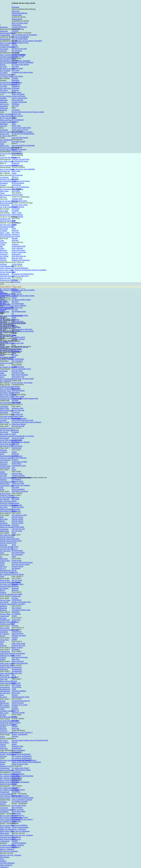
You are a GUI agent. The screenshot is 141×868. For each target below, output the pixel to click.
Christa (3, 244)
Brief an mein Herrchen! (9, 816)
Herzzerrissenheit (6, 203)
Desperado (4, 523)
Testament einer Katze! (8, 837)
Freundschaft (5, 792)
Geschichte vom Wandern (9, 505)
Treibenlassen (5, 652)
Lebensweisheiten (6, 794)
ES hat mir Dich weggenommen (11, 154)
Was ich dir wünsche (7, 169)
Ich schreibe (4, 602)
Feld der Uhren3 (6, 541)
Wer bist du (4, 432)
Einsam (3, 701)
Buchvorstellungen (7, 770)
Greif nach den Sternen (8, 157)
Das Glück (4, 507)
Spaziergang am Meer (8, 482)
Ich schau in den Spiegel (9, 84)
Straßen (3, 659)
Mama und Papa (6, 120)
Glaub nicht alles (6, 723)
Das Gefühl (4, 211)
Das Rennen (4, 588)
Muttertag (3, 110)
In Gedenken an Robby (8, 822)
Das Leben (4, 519)
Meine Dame (5, 408)
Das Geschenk (5, 71)
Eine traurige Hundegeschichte (11, 818)
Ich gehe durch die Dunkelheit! (11, 82)
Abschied (3, 260)
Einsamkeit (4, 106)
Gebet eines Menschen (8, 683)
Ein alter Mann (5, 614)
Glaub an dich (5, 561)
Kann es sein (5, 134)
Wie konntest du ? (6, 835)
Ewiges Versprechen (7, 272)
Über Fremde (5, 628)
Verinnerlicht (5, 205)
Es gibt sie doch (6, 136)
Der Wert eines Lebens (8, 225)
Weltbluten (4, 124)
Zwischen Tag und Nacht (9, 179)
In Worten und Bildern (8, 845)
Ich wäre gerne (5, 551)
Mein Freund (5, 422)
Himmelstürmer (6, 571)
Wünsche (3, 646)
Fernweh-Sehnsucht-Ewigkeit (10, 582)
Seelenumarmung (6, 227)
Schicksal (3, 51)
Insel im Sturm (5, 493)
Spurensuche (5, 274)
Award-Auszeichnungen (8, 847)
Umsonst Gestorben (7, 74)
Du (1, 557)
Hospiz (2, 764)
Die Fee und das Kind (8, 118)
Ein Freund (4, 229)
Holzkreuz (4, 474)
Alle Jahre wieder (6, 416)
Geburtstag (4, 808)
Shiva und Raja (5, 827)
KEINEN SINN (6, 215)
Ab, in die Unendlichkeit (9, 207)
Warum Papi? (5, 45)
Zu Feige (3, 618)
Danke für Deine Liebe (8, 784)
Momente (3, 610)
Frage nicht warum (7, 270)
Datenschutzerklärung (19, 13)
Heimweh (3, 250)
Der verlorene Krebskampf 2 (10, 778)
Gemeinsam (4, 529)
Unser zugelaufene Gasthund (10, 820)
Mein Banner (5, 857)
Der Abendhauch (6, 140)
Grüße (2, 709)
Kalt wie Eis (4, 104)
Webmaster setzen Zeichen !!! (11, 752)
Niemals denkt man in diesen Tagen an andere (16, 132)
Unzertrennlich (5, 460)
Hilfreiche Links (6, 766)
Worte (2, 553)
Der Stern (3, 567)
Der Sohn (3, 67)
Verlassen (3, 242)
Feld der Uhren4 (6, 543)
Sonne (2, 489)
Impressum (16, 11)
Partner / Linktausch (7, 849)
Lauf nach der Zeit (7, 549)
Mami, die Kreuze (6, 114)
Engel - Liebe (5, 233)
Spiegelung (4, 412)
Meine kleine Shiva (7, 831)
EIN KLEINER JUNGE (8, 63)
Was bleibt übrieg (6, 547)
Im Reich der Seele (7, 665)
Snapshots (4, 102)
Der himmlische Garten (8, 181)
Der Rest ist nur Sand (8, 69)
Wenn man (4, 748)
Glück (2, 248)
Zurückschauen (5, 466)
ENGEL (3, 65)
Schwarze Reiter (6, 586)
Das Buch (3, 697)
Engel (2, 454)
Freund (2, 636)
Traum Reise (5, 640)
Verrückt (3, 657)
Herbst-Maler (5, 484)
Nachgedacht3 (5, 691)
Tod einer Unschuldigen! (9, 57)
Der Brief (3, 142)
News (2, 859)
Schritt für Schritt (6, 503)
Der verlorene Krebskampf (9, 774)
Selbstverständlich (6, 509)
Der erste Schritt (6, 501)
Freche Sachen (5, 798)
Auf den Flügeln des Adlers (10, 497)
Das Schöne (4, 256)
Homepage (15, 7)
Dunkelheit (4, 632)
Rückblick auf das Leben (9, 717)
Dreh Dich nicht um (7, 276)
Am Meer (3, 420)
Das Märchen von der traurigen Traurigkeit (15, 61)
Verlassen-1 (4, 254)
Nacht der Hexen (6, 594)
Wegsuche (4, 545)
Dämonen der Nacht (7, 656)
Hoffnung (3, 606)
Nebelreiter (4, 669)
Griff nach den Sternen (8, 677)
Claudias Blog (17, 15)
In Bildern (4, 802)
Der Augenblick (6, 574)
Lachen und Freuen (7, 116)
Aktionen (3, 756)
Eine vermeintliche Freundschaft (12, 165)
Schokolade (4, 406)
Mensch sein (4, 703)
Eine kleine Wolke (6, 573)
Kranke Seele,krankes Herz (10, 622)
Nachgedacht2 (5, 689)
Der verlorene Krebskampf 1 (10, 776)
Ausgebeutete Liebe (7, 486)
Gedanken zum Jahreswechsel (11, 92)
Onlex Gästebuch (6, 865)
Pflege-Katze (5, 833)
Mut (1, 246)
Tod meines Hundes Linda (9, 630)
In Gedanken (5, 634)
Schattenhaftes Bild (7, 266)
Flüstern (3, 744)
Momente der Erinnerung (9, 280)
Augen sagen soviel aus (8, 150)
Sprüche (3, 804)
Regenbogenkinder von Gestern (11, 456)
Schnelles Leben (6, 428)
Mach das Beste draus (8, 221)
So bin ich (4, 731)
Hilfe (2, 517)
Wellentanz (4, 108)
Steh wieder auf (6, 434)
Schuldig (3, 98)
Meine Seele (4, 146)
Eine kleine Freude (7, 161)
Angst (2, 144)
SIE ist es (3, 197)
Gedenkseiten (5, 768)
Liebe (2, 240)
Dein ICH (3, 126)
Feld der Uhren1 (6, 537)
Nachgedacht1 (5, 687)
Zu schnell (4, 73)
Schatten (3, 592)
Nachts (2, 563)
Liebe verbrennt (6, 268)
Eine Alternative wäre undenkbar (12, 189)
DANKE (3, 727)
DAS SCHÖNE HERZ (8, 59)
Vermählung (4, 812)
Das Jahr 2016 (5, 693)
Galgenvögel (5, 616)
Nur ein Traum (5, 600)
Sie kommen (4, 742)
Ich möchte (4, 130)
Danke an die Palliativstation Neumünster (15, 782)
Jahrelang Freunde (6, 733)
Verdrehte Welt (5, 219)
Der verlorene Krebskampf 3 (10, 780)
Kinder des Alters (6, 527)
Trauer (2, 193)
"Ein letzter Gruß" (6, 76)
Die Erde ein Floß (6, 446)
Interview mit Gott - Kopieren (11, 855)
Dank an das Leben (7, 663)
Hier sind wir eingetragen (9, 851)
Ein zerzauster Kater (7, 825)
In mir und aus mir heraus (9, 201)
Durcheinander (5, 525)
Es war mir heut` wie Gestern (10, 403)
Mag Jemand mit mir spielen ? (11, 839)
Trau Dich (4, 86)
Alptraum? (4, 464)
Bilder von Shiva (6, 829)
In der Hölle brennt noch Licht (11, 440)
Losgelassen (4, 177)
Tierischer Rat (5, 171)
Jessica (2, 737)
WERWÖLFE (5, 620)
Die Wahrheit (5, 499)
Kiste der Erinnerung (7, 478)
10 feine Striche (6, 96)
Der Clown (4, 90)
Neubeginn (4, 183)
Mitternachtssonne (6, 410)
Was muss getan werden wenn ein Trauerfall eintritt (18, 760)
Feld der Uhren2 (6, 539)
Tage (2, 644)
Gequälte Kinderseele (8, 47)
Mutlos (2, 521)
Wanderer (3, 480)
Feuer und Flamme (7, 673)
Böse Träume (5, 705)
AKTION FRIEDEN (7, 863)
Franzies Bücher (6, 237)
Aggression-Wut (6, 654)
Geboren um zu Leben (8, 725)
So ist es (3, 569)
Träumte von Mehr (7, 624)
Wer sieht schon (6, 88)
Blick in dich (5, 675)
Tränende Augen (6, 436)
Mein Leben (4, 191)
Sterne (2, 642)
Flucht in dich (5, 580)
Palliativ (3, 762)
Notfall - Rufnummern (8, 754)
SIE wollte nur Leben (8, 535)
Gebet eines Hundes (7, 444)
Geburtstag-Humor (7, 810)
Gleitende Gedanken (7, 711)
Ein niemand (4, 438)
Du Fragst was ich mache (9, 584)
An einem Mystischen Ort (9, 721)
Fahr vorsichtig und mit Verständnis (13, 55)
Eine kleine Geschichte (8, 511)
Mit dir (2, 590)
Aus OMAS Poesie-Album (9, 790)
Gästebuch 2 (4, 867)
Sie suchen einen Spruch (9, 788)
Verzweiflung (5, 707)
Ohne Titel (4, 679)
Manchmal (4, 100)
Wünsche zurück (6, 604)
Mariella (3, 258)
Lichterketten (5, 841)
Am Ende (3, 476)
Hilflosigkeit (4, 531)
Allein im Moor (6, 667)
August (3, 472)
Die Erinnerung (5, 195)
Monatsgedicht (17, 19)
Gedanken (4, 231)
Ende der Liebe (5, 278)
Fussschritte (4, 49)
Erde (2, 488)
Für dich (3, 715)
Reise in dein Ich (6, 681)
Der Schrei (4, 740)
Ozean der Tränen (6, 458)
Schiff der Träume (6, 495)
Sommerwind (5, 468)
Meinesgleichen (6, 235)
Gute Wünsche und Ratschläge (11, 796)
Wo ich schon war (6, 430)
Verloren (3, 185)
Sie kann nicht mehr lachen (10, 148)
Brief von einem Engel (20, 23)
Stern (2, 695)
